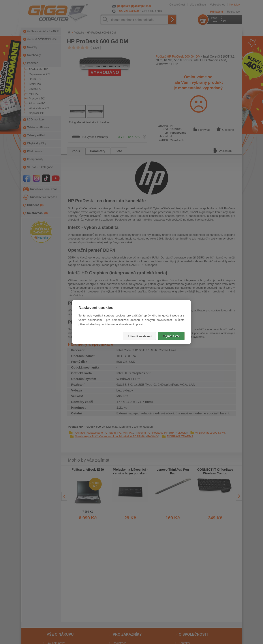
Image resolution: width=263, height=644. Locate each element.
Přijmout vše (171, 336)
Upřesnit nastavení (139, 336)
